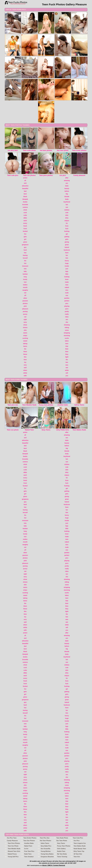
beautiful (25, 189)
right (25, 319)
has (25, 253)
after (67, 178)
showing (67, 325)
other (25, 298)
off (25, 295)
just (67, 269)
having (25, 255)
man (67, 285)
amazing (67, 180)
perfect (67, 301)
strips (25, 336)
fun (25, 234)
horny (67, 261)
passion (25, 301)
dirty (67, 218)
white (25, 373)
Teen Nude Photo (62, 838)
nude (67, 293)
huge (67, 263)
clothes (67, 210)
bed (25, 191)
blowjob (25, 199)
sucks (67, 338)
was (67, 365)
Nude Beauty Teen (80, 849)
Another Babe (29, 843)
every (25, 223)
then (67, 352)
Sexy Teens (61, 843)
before (67, 191)
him (67, 258)
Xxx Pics (77, 841)
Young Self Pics (13, 857)
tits (67, 360)
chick (25, 210)
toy (25, 362)
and (25, 183)
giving (67, 242)
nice (67, 290)
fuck (67, 229)
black (25, 197)
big (67, 194)
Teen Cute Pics (78, 838)
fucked (25, 231)
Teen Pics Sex (45, 838)
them (25, 352)
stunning (67, 336)
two (67, 362)
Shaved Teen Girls (14, 851)
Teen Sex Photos (29, 841)
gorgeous (25, 245)
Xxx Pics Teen (12, 838)
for (67, 223)
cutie (25, 215)
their (67, 349)
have (67, 253)
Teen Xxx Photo (13, 846)
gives (25, 242)
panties (67, 298)
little (67, 274)
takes (67, 341)
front (25, 229)
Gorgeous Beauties (47, 857)
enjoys (67, 221)
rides (67, 317)
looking (67, 277)
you (67, 376)
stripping (67, 333)
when (25, 370)
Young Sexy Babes (47, 854)
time (25, 360)
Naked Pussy (12, 854)
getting (67, 237)
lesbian (25, 274)
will (67, 373)
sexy (25, 322)
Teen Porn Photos (14, 843)
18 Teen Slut (78, 854)
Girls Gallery (61, 849)
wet (67, 368)
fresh (25, 226)
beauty (67, 189)
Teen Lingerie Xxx (80, 843)
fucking (67, 231)
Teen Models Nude (14, 849)
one (67, 295)
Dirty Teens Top (79, 851)
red (25, 317)
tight (67, 357)
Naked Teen (28, 846)
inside (67, 266)
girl (25, 239)
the (25, 349)
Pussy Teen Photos (64, 846)
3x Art (26, 849)
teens (25, 346)
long (25, 277)
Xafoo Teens (45, 843)
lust (25, 282)
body (67, 199)
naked (67, 287)
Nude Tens (28, 854)
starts (25, 333)
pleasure (25, 309)
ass (67, 183)
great (67, 245)
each (25, 221)
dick (67, 215)
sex (67, 319)
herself (25, 258)
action (25, 178)
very (25, 365)
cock (25, 213)
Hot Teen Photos (46, 841)
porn (67, 309)
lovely (25, 279)
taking (25, 344)
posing (25, 311)
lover (67, 279)
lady (25, 271)
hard (25, 250)
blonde (67, 197)
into (25, 269)
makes (25, 285)
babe (67, 186)
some (67, 330)
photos (25, 303)
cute (67, 213)
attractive (25, 186)
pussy (25, 314)
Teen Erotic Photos (30, 838)
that (67, 346)
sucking (25, 338)
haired (67, 247)
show (25, 325)
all (25, 180)
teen (67, 344)
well (25, 368)
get (67, 234)
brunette (25, 205)
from (67, 226)
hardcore (67, 250)
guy (25, 247)
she (67, 322)
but (67, 205)
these (25, 354)
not (25, 293)
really (67, 314)
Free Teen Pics (29, 851)
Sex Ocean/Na (46, 849)
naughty (25, 290)
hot (25, 263)
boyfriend (67, 202)
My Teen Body (62, 854)
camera (25, 207)
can (67, 207)
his (25, 261)
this (25, 357)
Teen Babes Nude (80, 846)
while (67, 370)
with (25, 376)
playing (67, 306)
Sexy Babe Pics (46, 846)
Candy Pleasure (12, 841)
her (67, 255)
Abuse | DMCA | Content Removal (54, 865)
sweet (25, 341)
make (67, 282)
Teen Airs (77, 857)
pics (67, 303)
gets (25, 237)
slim (25, 330)
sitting (67, 328)
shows (25, 328)
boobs (25, 202)
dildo (25, 218)
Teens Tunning (62, 857)
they (67, 354)
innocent (25, 266)
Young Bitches (46, 851)
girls (67, 239)
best (25, 194)
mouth (25, 287)
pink (25, 306)
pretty (67, 311)
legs (67, 271)
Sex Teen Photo (62, 841)
